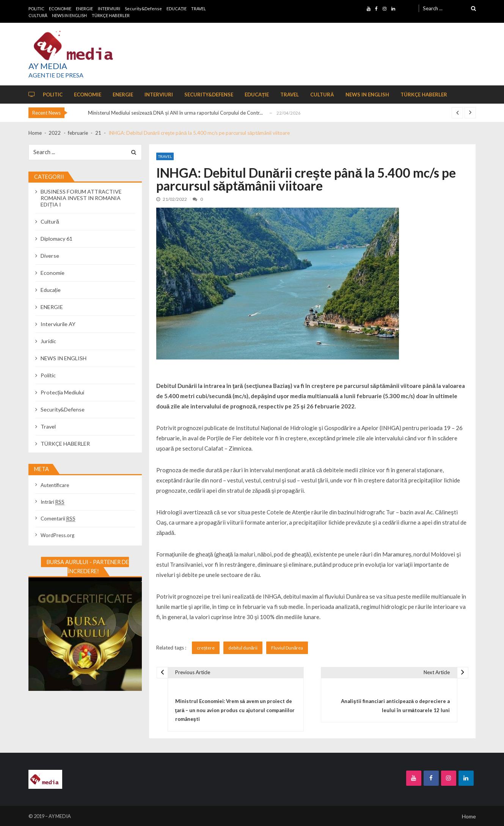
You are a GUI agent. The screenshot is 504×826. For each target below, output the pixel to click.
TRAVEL (199, 9)
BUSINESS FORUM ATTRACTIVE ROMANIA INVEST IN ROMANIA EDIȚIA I (81, 198)
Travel (165, 156)
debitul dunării (243, 648)
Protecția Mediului (62, 392)
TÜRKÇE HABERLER (111, 15)
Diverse (50, 256)
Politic (48, 375)
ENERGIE (84, 9)
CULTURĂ (38, 15)
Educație (51, 290)
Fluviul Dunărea (287, 648)
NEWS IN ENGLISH (69, 15)
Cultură (50, 221)
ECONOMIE (60, 9)
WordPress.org (57, 535)
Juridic (48, 341)
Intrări (53, 502)
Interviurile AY (58, 324)
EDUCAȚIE (177, 9)
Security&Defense (143, 9)
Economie (53, 273)
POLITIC (36, 9)
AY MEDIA (48, 66)
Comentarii (58, 519)
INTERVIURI (109, 9)
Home (469, 816)
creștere (206, 648)
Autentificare (55, 485)
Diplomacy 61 (57, 239)
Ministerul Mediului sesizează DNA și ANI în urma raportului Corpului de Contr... (175, 113)
